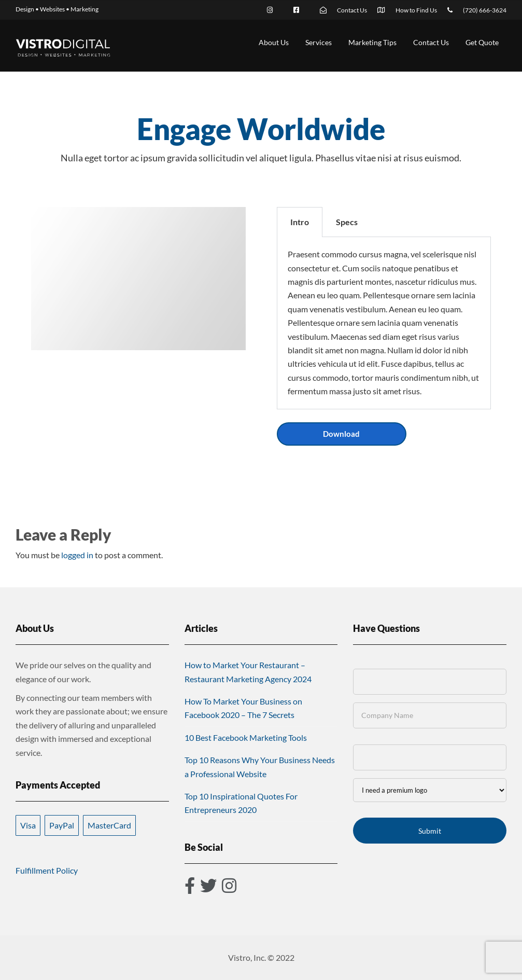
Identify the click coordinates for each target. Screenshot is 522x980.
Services (319, 42)
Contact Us (431, 42)
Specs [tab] (347, 222)
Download (341, 434)
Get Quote (482, 42)
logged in (77, 555)
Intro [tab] (300, 222)
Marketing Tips (372, 42)
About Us (274, 42)
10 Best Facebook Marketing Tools (246, 737)
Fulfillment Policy (47, 870)
